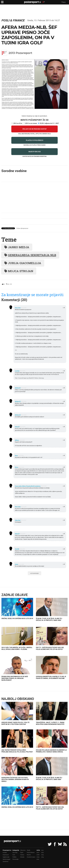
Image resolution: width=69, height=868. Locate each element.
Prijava (64, 2)
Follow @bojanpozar (22, 228)
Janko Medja (17, 247)
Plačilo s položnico (35, 140)
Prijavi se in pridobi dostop (34, 129)
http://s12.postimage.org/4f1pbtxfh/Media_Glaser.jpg (29, 378)
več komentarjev (34, 573)
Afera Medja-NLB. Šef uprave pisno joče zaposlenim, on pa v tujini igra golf (29, 35)
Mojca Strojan (19, 271)
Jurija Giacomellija (23, 263)
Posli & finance (13, 20)
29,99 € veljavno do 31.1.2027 (49, 123)
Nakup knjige (35, 152)
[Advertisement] (34, 197)
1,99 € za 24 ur (18, 123)
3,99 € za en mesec (31, 123)
